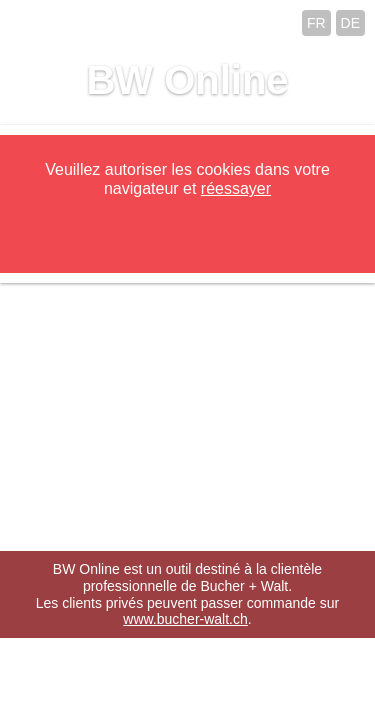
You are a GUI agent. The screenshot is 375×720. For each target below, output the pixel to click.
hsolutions (269, 696)
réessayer (236, 188)
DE (350, 23)
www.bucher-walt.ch (185, 619)
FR (316, 23)
